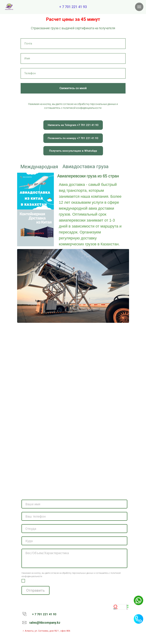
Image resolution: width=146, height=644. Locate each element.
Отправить (35, 590)
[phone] (74, 516)
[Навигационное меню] (139, 7)
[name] (74, 504)
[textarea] (74, 558)
